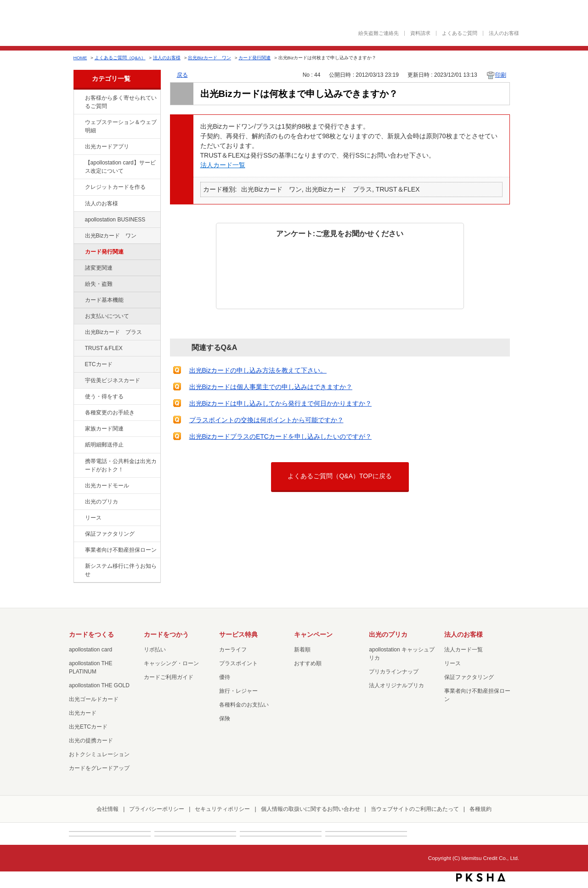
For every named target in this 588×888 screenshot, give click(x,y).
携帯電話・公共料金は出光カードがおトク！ (121, 465)
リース (93, 518)
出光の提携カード (91, 741)
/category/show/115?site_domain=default (79, 333)
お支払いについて (107, 316)
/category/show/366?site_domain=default (79, 381)
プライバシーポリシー (157, 809)
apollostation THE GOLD (99, 685)
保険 (225, 718)
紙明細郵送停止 (104, 445)
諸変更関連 (99, 268)
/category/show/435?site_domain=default (79, 147)
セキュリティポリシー (222, 809)
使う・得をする (104, 396)
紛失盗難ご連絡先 (379, 33)
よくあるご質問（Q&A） (120, 58)
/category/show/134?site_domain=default (79, 98)
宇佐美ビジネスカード (113, 380)
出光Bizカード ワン (209, 58)
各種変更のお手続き (110, 413)
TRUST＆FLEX (104, 348)
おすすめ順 (308, 663)
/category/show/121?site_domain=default (79, 349)
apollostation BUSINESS (115, 220)
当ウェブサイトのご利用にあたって (415, 809)
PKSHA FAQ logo (481, 877)
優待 (225, 677)
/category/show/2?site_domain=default (79, 187)
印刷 (501, 75)
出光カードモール (107, 486)
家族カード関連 (104, 429)
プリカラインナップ (394, 672)
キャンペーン (313, 634)
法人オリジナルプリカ (396, 685)
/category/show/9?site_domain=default (79, 397)
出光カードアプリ (107, 147)
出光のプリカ (102, 502)
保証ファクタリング (110, 534)
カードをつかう (166, 634)
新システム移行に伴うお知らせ (121, 570)
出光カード (83, 713)
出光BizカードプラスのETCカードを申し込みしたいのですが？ (280, 436)
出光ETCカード (88, 727)
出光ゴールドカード (94, 699)
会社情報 (107, 809)
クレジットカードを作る (115, 187)
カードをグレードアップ (99, 768)
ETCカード (99, 364)
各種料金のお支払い (244, 705)
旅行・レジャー (238, 691)
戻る (182, 75)
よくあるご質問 (460, 33)
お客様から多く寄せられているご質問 (121, 102)
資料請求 (420, 33)
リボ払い (155, 650)
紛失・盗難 (99, 284)
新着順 (302, 650)
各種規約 (481, 809)
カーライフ (233, 650)
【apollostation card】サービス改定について (120, 167)
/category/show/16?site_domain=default (79, 502)
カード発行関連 (254, 58)
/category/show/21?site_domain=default (79, 204)
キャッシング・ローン (171, 663)
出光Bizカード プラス (114, 332)
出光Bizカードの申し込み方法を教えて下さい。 (258, 370)
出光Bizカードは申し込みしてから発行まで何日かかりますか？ (280, 403)
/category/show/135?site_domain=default (79, 123)
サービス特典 (238, 634)
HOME (80, 58)
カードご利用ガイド (169, 677)
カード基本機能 (104, 300)
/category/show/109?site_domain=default (79, 236)
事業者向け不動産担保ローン (121, 550)
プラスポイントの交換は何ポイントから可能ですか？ (266, 420)
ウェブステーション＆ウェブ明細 (121, 126)
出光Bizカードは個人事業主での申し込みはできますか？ (271, 387)
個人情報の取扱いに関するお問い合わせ (311, 809)
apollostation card (90, 650)
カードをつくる (91, 634)
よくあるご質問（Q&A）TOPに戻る (339, 476)
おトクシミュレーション (99, 754)
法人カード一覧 (223, 165)
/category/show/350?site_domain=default (79, 566)
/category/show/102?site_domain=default (79, 220)
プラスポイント (238, 663)
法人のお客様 (504, 33)
